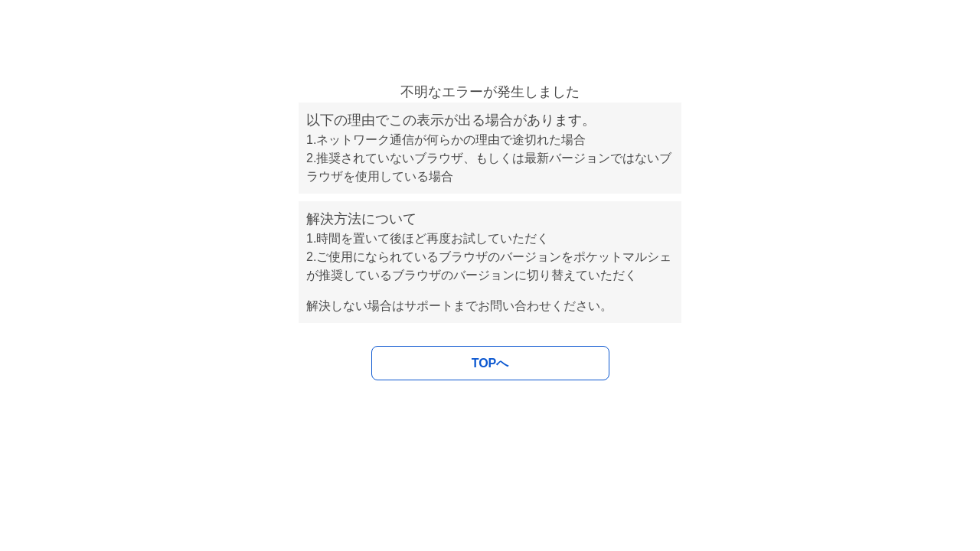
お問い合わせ (514, 306)
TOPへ (490, 363)
